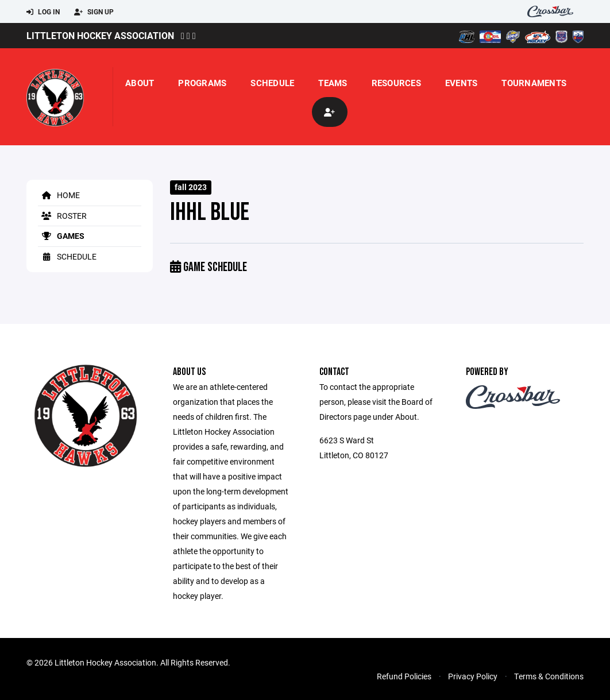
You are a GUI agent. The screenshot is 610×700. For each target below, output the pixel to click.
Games (61, 236)
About (140, 83)
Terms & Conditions (549, 676)
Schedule (272, 83)
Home (59, 195)
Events (462, 83)
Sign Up (94, 12)
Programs (202, 83)
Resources (396, 83)
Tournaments (534, 83)
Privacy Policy (473, 676)
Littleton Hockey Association (100, 35)
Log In (43, 12)
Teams (333, 83)
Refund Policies (404, 676)
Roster (62, 216)
